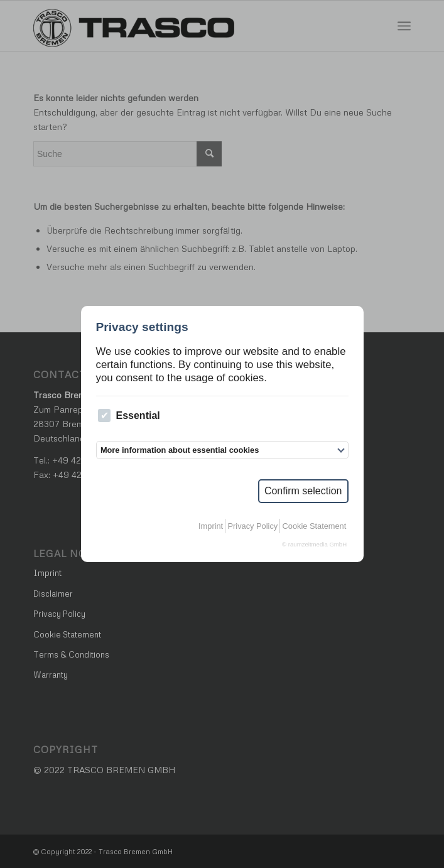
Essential (129, 415)
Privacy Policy (253, 526)
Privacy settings (142, 327)
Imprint (211, 526)
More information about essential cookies (180, 450)
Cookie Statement (315, 526)
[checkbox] (105, 415)
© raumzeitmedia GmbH (314, 544)
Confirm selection (303, 491)
